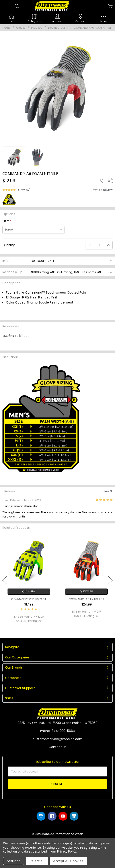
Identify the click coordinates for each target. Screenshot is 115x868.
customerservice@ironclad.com (57, 739)
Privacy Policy (67, 851)
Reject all (37, 861)
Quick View (29, 591)
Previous (4, 580)
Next (111, 580)
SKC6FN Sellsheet (16, 336)
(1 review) (24, 190)
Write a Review (103, 190)
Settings (14, 861)
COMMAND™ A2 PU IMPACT (29, 599)
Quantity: (9, 245)
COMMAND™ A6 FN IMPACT (86, 599)
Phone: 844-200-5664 (58, 731)
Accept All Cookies (68, 861)
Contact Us (57, 747)
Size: (7, 221)
